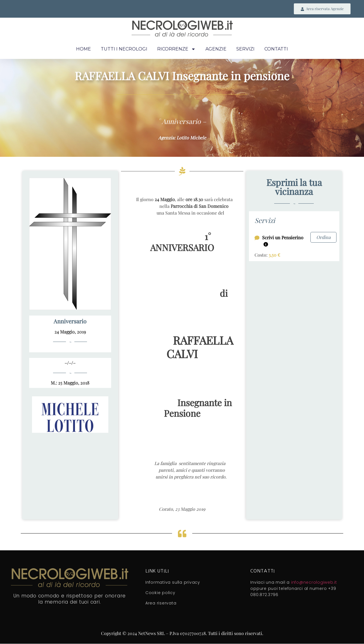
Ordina (323, 237)
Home (83, 50)
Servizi (245, 50)
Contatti (276, 50)
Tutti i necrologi (124, 50)
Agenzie (216, 50)
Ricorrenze (176, 50)
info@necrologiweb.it (314, 583)
